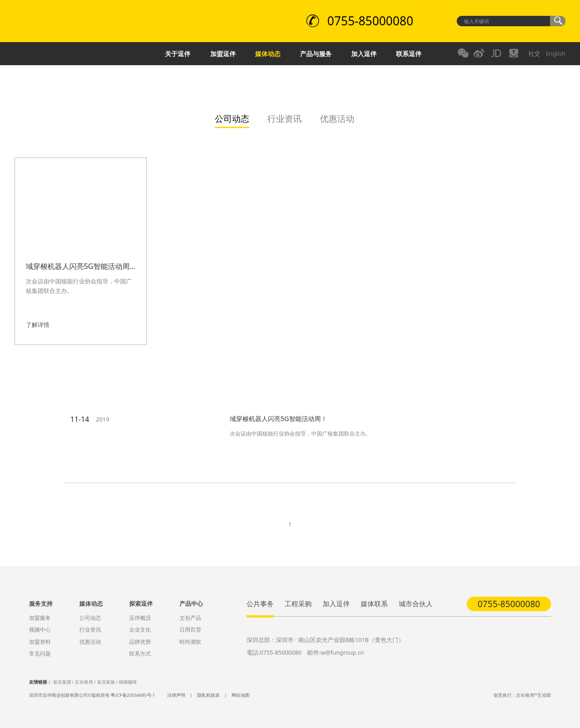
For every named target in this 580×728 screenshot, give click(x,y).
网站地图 (241, 695)
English (556, 53)
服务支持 (41, 603)
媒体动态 (268, 54)
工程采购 (298, 603)
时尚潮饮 (190, 642)
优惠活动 (90, 642)
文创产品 (190, 618)
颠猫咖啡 (128, 682)
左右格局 (84, 682)
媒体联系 (374, 603)
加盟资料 (40, 642)
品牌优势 (140, 642)
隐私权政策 (208, 695)
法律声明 (176, 695)
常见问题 (40, 654)
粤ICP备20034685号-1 (133, 695)
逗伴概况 (140, 618)
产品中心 (191, 603)
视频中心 (40, 630)
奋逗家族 (106, 682)
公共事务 (260, 603)
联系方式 (140, 654)
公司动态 (90, 618)
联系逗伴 (409, 54)
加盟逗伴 (223, 54)
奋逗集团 (62, 682)
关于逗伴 (178, 54)
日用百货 (190, 630)
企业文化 (140, 630)
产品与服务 (316, 54)
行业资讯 (90, 630)
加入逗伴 (364, 54)
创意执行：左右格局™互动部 (522, 695)
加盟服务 (40, 618)
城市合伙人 (416, 603)
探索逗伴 (141, 603)
